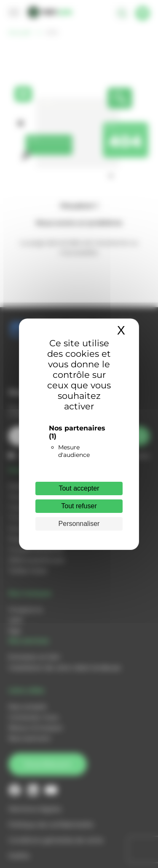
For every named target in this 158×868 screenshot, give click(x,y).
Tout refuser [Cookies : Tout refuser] (79, 506)
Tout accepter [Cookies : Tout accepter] (79, 488)
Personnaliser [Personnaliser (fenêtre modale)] (79, 524)
